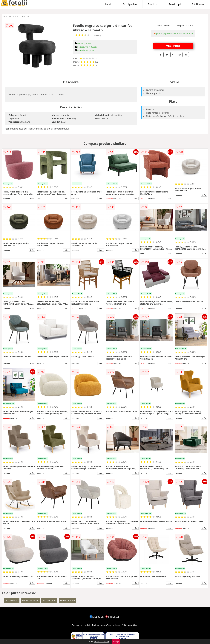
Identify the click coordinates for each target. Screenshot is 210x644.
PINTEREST (112, 617)
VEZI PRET (173, 46)
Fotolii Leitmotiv (22, 16)
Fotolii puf (153, 4)
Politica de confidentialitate (106, 625)
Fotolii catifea (49, 600)
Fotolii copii (175, 4)
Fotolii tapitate (67, 600)
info (32, 198)
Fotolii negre (12, 600)
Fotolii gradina (130, 4)
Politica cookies (129, 625)
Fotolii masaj (198, 4)
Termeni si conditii (81, 625)
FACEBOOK (97, 617)
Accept (116, 642)
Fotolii (108, 4)
